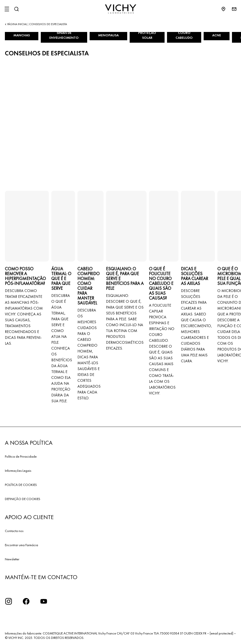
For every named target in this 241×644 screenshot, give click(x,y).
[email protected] (221, 633)
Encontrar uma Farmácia (21, 545)
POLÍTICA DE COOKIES (21, 485)
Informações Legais (18, 471)
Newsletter (12, 559)
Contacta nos (14, 531)
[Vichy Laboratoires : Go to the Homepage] (121, 9)
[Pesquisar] (16, 9)
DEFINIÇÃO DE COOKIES (23, 499)
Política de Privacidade (21, 456)
